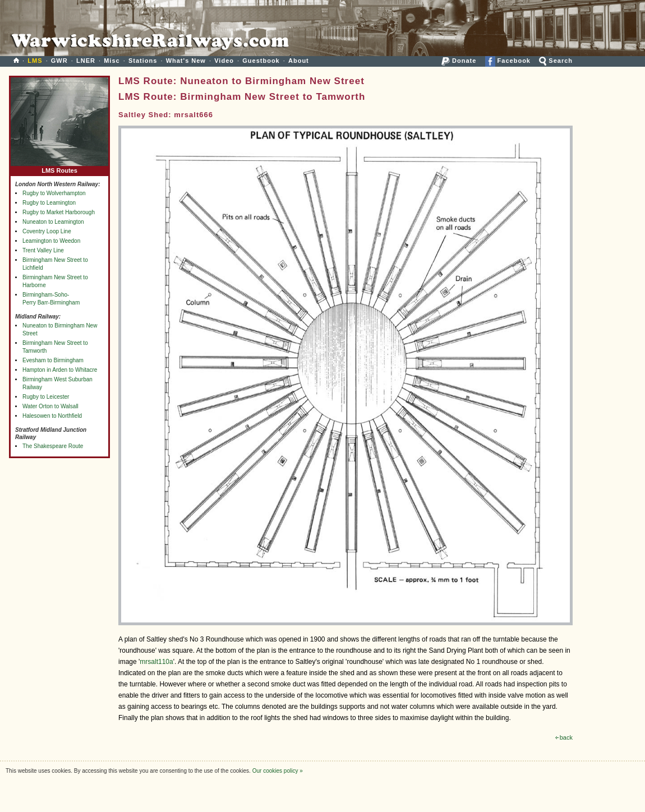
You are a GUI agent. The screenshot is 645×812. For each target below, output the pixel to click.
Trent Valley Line (43, 250)
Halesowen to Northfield (52, 416)
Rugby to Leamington (49, 203)
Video (224, 61)
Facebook (508, 61)
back (564, 737)
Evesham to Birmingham (53, 360)
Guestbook (261, 61)
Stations (143, 61)
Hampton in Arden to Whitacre (60, 370)
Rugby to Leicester (46, 397)
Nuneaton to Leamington (53, 222)
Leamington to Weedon (51, 241)
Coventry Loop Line (47, 231)
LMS (35, 61)
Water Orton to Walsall (50, 406)
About (299, 61)
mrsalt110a (156, 662)
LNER (86, 61)
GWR (59, 61)
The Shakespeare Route (53, 446)
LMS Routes (59, 168)
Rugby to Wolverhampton (54, 193)
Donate (459, 61)
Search (556, 61)
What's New (186, 61)
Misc (112, 61)
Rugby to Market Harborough (59, 212)
